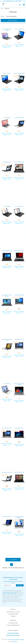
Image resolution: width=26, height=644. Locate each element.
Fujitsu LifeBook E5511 (19, 251)
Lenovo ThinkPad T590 (19, 472)
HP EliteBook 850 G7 (19, 339)
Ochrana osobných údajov (13, 635)
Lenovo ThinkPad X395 (19, 73)
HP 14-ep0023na (7, 118)
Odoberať (20, 585)
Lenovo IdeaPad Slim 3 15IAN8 (7, 30)
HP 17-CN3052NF (19, 206)
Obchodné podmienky (13, 633)
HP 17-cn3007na (7, 384)
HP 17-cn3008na (7, 206)
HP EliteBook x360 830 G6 (7, 340)
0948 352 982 (18, 1)
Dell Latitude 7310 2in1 (7, 472)
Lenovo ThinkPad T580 (19, 162)
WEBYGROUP (15, 642)
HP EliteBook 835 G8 (19, 295)
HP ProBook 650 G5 (7, 428)
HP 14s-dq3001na (19, 29)
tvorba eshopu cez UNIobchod (14, 639)
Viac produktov (13, 560)
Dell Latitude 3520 (19, 428)
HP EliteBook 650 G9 (7, 517)
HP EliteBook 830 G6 (19, 118)
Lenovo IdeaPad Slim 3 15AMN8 (19, 384)
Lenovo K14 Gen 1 (7, 73)
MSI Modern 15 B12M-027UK (7, 296)
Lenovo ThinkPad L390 (7, 251)
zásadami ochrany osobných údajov (10, 593)
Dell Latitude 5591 (7, 162)
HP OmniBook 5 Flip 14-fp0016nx (19, 517)
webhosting (22, 639)
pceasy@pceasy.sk (9, 1)
